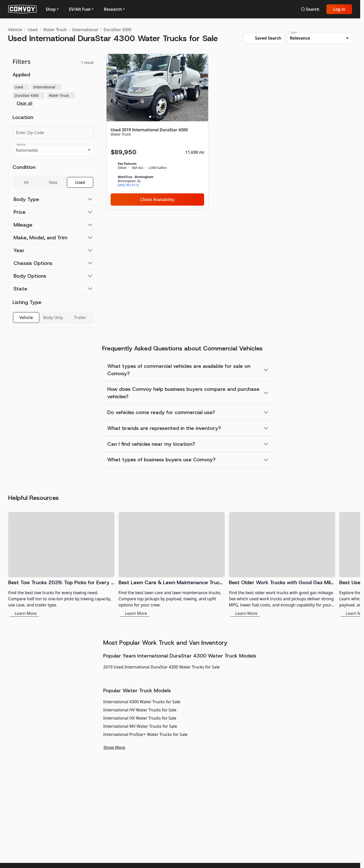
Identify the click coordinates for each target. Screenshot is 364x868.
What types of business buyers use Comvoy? (161, 460)
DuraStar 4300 (118, 30)
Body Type (26, 199)
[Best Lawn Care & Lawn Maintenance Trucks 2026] (172, 564)
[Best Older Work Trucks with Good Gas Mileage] (282, 564)
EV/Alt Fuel (80, 9)
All (26, 182)
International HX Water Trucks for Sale (140, 718)
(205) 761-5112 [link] (128, 185)
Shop (51, 9)
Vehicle (15, 30)
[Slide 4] (161, 117)
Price (20, 212)
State (20, 289)
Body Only (53, 318)
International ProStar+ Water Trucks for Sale (145, 734)
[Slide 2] (154, 117)
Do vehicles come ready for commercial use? (161, 412)
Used (33, 30)
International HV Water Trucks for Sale (140, 710)
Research (113, 9)
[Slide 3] (157, 117)
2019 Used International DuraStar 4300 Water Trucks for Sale (161, 667)
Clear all (25, 103)
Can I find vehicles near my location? (151, 444)
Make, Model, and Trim (40, 238)
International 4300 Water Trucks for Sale (142, 702)
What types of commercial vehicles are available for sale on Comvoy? (179, 370)
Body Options (30, 276)
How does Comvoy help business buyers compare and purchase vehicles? (183, 393)
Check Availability (157, 200)
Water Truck (55, 30)
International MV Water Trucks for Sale (140, 726)
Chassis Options (33, 263)
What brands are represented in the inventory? (164, 428)
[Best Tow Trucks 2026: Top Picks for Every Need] (61, 564)
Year (19, 250)
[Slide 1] (150, 117)
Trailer (80, 318)
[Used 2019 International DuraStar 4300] (157, 132)
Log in (339, 9)
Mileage (23, 225)
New (53, 182)
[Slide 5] (165, 117)
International (85, 30)
